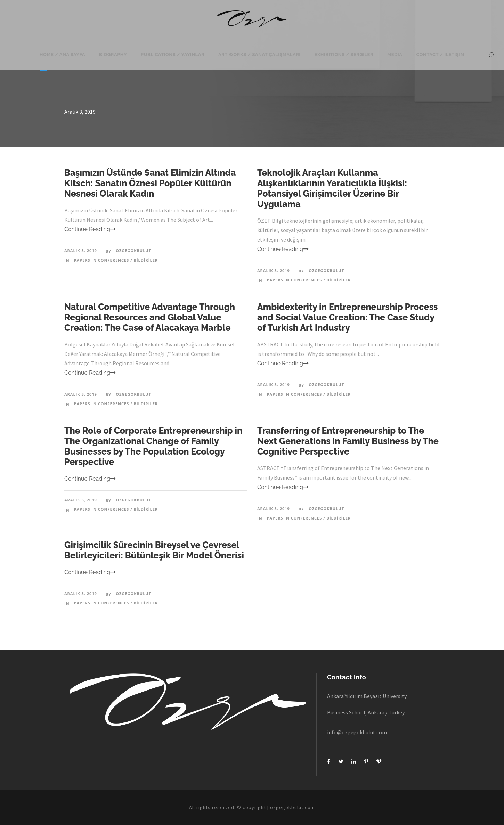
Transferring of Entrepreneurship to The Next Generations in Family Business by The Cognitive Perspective (348, 441)
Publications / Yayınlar (173, 54)
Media (395, 54)
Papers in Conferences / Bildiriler (116, 260)
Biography (113, 54)
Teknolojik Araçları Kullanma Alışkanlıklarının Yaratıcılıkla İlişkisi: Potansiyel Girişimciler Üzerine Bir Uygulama (332, 188)
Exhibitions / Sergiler (344, 54)
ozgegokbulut (133, 250)
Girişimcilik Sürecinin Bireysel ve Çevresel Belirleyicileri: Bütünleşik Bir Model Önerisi (154, 550)
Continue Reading (90, 229)
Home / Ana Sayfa (62, 54)
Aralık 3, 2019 (81, 250)
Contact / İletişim (440, 54)
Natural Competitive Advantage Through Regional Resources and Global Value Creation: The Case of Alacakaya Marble (150, 317)
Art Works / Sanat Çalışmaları (259, 54)
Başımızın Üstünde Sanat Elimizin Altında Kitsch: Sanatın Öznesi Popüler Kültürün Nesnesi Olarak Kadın (150, 183)
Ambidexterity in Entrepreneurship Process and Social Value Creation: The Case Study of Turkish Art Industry (347, 317)
